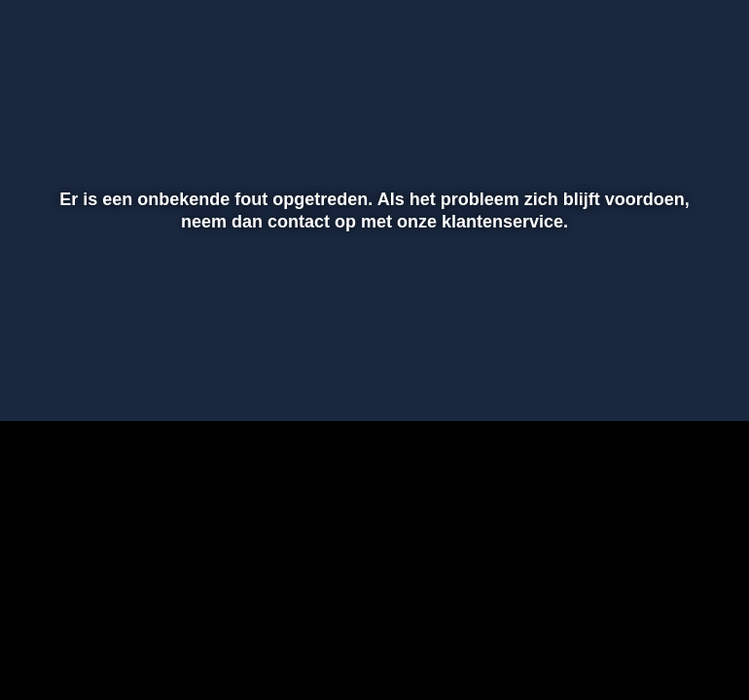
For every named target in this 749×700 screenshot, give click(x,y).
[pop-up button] (666, 378)
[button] (40, 378)
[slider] (372, 337)
